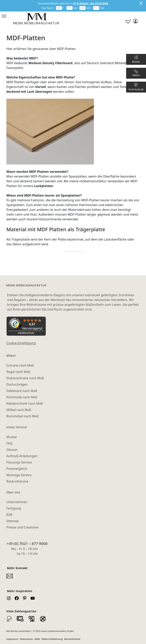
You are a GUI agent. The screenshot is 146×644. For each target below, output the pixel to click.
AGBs (37, 639)
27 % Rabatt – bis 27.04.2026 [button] (91, 3)
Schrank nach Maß (20, 365)
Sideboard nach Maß (22, 391)
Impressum (12, 639)
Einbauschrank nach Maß (25, 378)
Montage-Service (19, 475)
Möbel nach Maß (19, 410)
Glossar (12, 450)
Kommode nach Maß (22, 397)
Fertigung (14, 508)
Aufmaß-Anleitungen (22, 456)
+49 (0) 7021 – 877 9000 (27, 543)
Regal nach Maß (18, 372)
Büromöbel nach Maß (22, 416)
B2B (9, 515)
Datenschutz (26, 639)
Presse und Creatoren (22, 527)
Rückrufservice (17, 481)
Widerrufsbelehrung (52, 639)
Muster (12, 437)
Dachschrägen (17, 384)
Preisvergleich (17, 469)
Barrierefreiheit (72, 639)
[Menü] (44, 319)
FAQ (9, 443)
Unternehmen (17, 502)
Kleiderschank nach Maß (25, 403)
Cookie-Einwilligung (21, 343)
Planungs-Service (19, 462)
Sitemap (13, 521)
